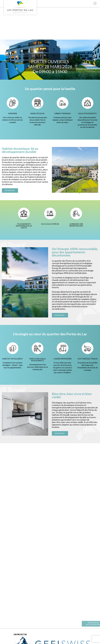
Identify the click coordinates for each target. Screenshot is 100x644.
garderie (34, 157)
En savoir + (10, 191)
